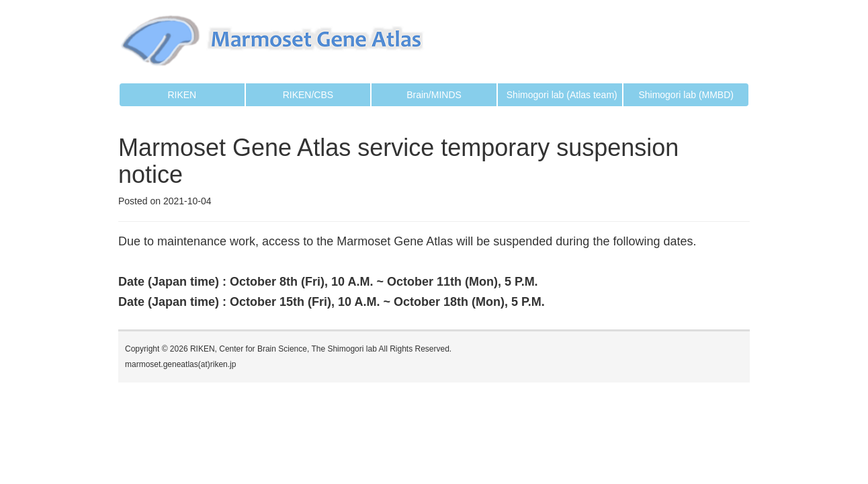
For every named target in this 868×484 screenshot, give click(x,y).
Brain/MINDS (434, 95)
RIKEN (182, 95)
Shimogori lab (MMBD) (686, 95)
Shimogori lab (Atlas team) (562, 95)
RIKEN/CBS (308, 95)
